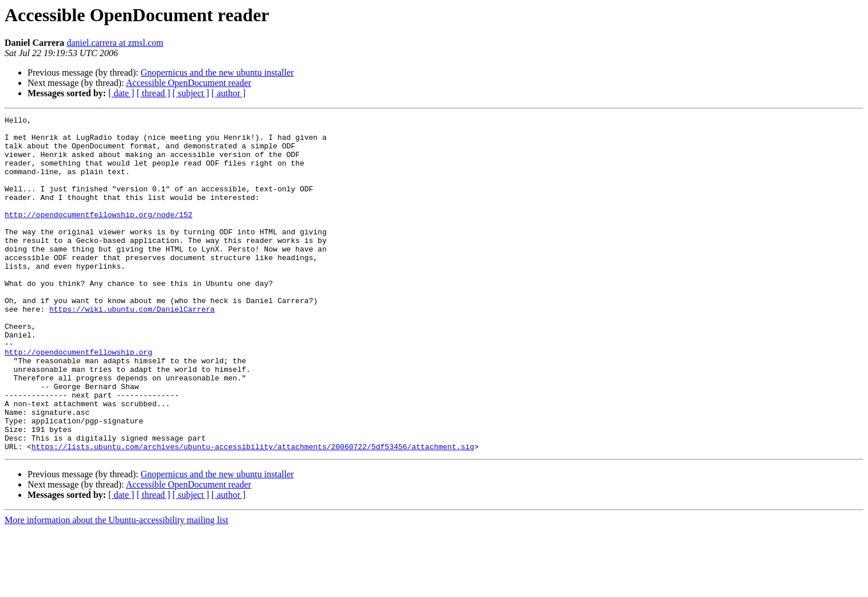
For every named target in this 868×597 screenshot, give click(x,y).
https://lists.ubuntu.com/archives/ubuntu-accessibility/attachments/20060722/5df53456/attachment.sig (253, 513)
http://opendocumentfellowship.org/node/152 (99, 235)
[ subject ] (191, 93)
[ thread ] (153, 93)
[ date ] (121, 93)
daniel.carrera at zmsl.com (115, 43)
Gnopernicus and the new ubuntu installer (217, 72)
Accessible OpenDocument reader (189, 83)
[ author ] (229, 93)
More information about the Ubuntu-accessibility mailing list (116, 587)
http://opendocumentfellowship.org (78, 400)
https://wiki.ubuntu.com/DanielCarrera (132, 348)
